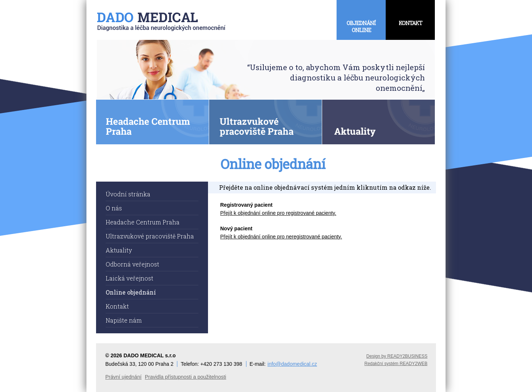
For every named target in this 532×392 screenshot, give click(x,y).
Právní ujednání (123, 377)
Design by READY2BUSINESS (397, 356)
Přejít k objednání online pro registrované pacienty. (278, 213)
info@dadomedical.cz (292, 364)
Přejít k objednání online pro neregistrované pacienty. (281, 237)
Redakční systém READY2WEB (396, 364)
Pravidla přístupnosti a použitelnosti (185, 377)
